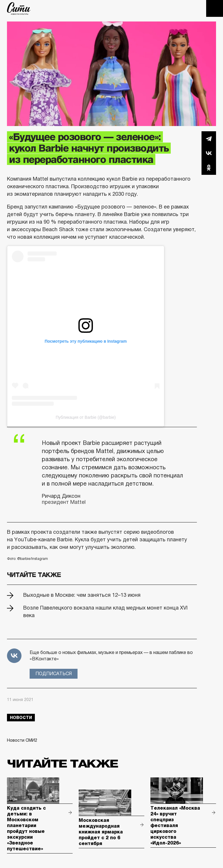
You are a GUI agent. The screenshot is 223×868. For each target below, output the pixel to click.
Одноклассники (209, 168)
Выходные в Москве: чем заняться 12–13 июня (82, 595)
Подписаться (54, 674)
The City (19, 8)
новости (21, 718)
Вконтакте (209, 153)
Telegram (209, 139)
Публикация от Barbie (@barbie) (86, 417)
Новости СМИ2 (22, 740)
